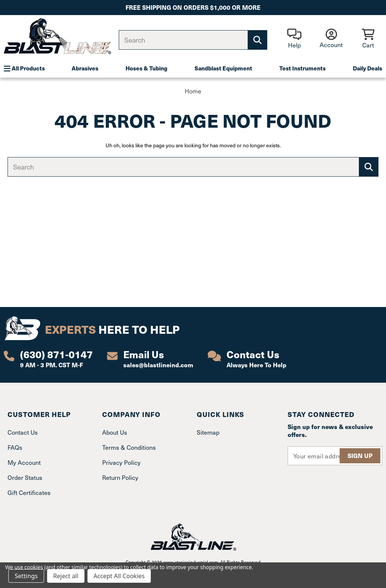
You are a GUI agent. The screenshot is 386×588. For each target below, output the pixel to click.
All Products (24, 68)
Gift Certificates (29, 492)
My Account (24, 462)
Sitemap (208, 432)
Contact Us (23, 432)
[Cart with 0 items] (368, 39)
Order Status (25, 477)
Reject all (66, 576)
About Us (115, 432)
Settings (26, 576)
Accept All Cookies (119, 576)
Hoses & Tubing (146, 68)
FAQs (15, 447)
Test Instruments (303, 68)
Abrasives (85, 68)
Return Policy (120, 477)
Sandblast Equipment (223, 68)
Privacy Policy (121, 462)
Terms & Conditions (129, 447)
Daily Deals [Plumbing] (368, 68)
